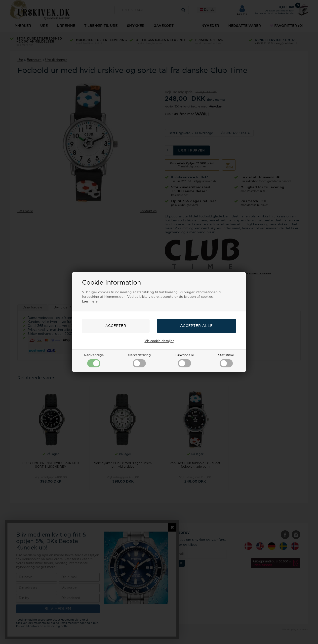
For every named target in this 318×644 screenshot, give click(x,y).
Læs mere (90, 302)
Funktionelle (184, 361)
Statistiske (226, 361)
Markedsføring (139, 361)
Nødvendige (94, 361)
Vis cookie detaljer (159, 341)
